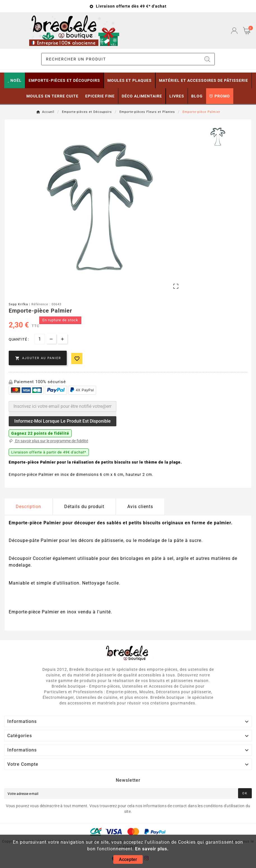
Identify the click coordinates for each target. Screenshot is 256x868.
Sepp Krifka (18, 304)
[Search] (207, 59)
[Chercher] (121, 59)
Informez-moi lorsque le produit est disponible (63, 421)
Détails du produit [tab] (84, 507)
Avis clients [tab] (140, 507)
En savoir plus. (152, 849)
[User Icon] (234, 31)
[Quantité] (40, 339)
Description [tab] (28, 507)
